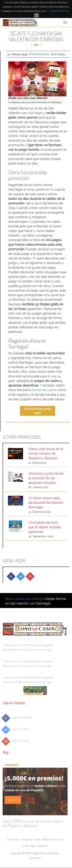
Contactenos (42, 846)
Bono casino (58, 839)
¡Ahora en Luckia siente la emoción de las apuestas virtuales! (46, 478)
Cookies (26, 846)
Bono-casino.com (18, 599)
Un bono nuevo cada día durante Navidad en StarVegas (46, 503)
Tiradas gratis (27, 839)
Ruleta (38, 839)
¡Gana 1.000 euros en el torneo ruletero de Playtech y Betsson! (46, 454)
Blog (38, 599)
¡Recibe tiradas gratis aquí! (38, 411)
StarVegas (58, 54)
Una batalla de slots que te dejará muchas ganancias (45, 527)
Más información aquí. (59, 11)
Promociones (39, 54)
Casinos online (13, 839)
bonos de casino (45, 390)
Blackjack (47, 839)
